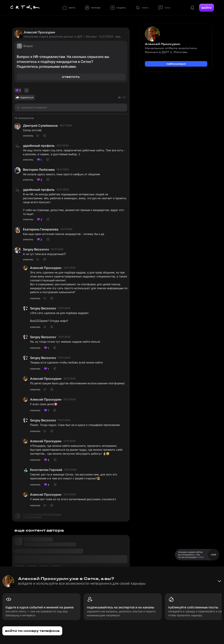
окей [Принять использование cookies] (213, 555)
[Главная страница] (25, 8)
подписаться (176, 64)
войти (207, 8)
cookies (201, 557)
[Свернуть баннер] (219, 581)
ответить (71, 77)
